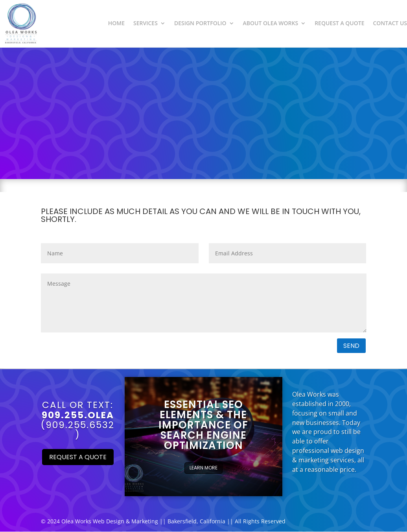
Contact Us (390, 23)
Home (116, 23)
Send (351, 346)
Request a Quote (339, 23)
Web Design (109, 521)
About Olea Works (271, 23)
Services (145, 23)
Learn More (203, 468)
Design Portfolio (200, 23)
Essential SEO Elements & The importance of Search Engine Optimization (203, 425)
